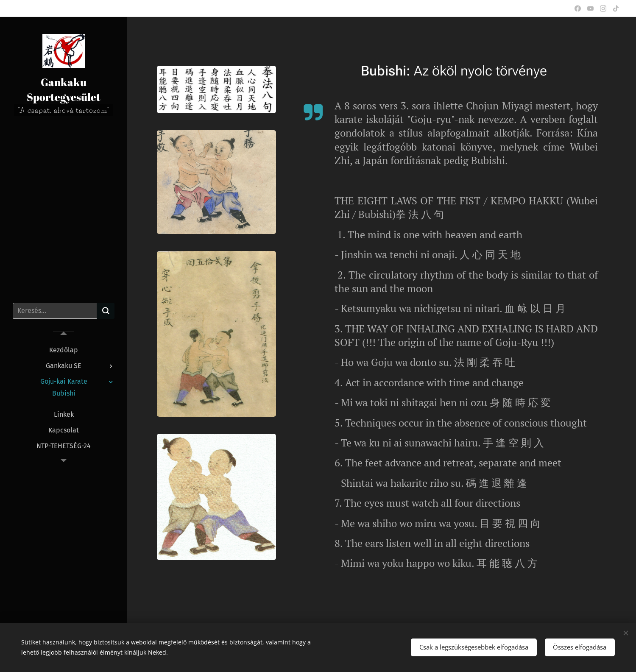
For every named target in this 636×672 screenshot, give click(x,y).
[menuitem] (64, 350)
